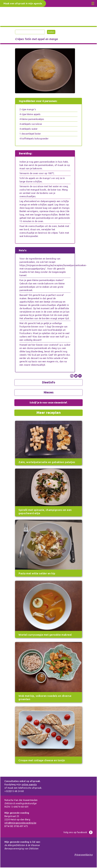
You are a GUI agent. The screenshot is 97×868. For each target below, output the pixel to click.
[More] (80, 376)
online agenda (29, 784)
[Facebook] (72, 376)
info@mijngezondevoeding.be (20, 823)
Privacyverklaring (84, 855)
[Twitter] (76, 376)
